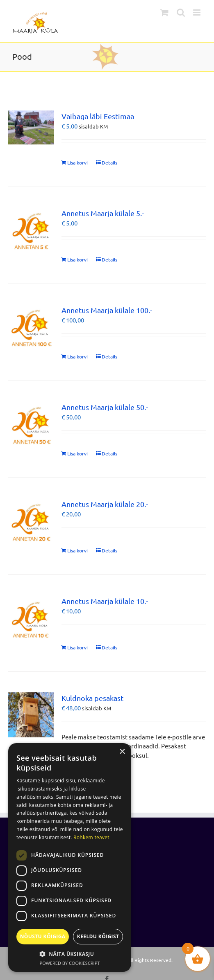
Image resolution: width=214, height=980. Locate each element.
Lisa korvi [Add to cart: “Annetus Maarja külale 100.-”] (77, 356)
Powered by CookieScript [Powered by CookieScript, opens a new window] (70, 963)
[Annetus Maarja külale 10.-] (31, 618)
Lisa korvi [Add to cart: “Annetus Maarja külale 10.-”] (77, 647)
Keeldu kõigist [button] (98, 936)
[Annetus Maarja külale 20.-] (31, 521)
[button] (70, 954)
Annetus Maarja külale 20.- (105, 504)
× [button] (122, 752)
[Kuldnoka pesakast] (31, 715)
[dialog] (70, 857)
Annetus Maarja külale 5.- (103, 213)
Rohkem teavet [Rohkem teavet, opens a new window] (91, 837)
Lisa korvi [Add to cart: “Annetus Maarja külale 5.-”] (77, 259)
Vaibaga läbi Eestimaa (98, 116)
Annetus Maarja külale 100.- (107, 310)
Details (109, 162)
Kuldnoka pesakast (92, 698)
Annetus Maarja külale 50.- (105, 407)
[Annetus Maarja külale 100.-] (31, 327)
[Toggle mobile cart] (164, 12)
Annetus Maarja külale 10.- (105, 601)
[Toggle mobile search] (181, 12)
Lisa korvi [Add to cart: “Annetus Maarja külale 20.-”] (77, 550)
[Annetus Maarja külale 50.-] (31, 424)
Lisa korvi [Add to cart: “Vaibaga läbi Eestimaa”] (77, 162)
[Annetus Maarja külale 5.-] (31, 230)
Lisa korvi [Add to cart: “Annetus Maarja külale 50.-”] (77, 453)
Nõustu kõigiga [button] (43, 936)
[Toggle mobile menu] (197, 12)
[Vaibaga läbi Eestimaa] (31, 127)
